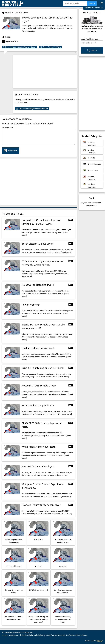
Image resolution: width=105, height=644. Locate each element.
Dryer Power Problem (50, 47)
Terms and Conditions (78, 635)
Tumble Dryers (22, 13)
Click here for (32, 109)
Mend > (8, 13)
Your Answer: (7, 128)
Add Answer (11, 150)
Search (92, 3)
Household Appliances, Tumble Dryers (20, 47)
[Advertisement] (45, 72)
